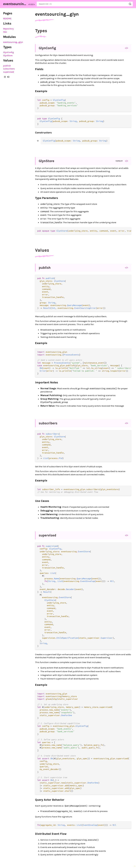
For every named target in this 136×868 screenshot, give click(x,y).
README (7, 18)
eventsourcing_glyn (15, 4)
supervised (9, 72)
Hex (5, 32)
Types (41, 31)
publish (7, 66)
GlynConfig (8, 52)
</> (127, 48)
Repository (8, 29)
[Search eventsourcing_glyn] (85, 4)
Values (42, 250)
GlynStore (8, 55)
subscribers (9, 69)
